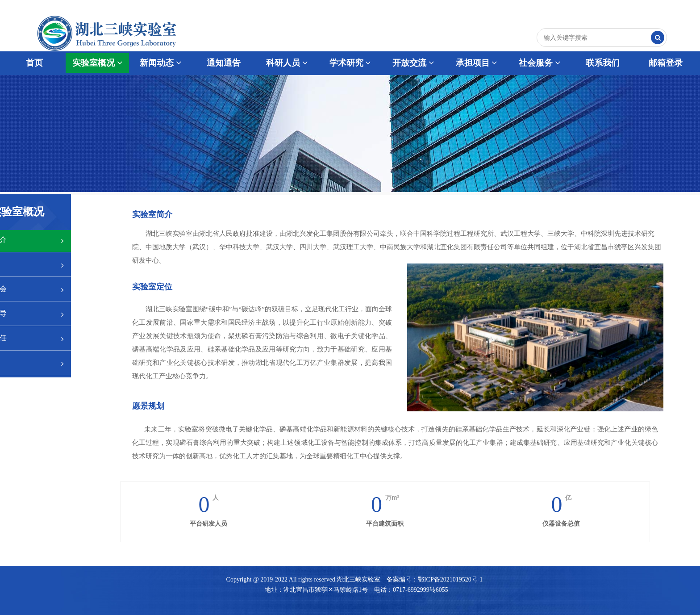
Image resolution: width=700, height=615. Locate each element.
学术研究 (350, 63)
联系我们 (603, 63)
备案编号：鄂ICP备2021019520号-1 (435, 579)
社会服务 (540, 63)
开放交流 (413, 63)
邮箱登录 (666, 63)
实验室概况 (97, 63)
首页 (34, 63)
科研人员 (287, 63)
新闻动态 (160, 63)
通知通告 (224, 63)
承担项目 (477, 63)
